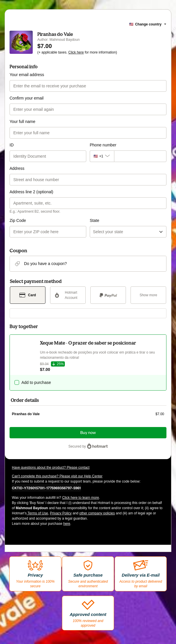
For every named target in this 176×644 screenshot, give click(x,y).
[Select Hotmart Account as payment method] (68, 295)
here (67, 524)
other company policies (97, 513)
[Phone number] (140, 156)
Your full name (22, 122)
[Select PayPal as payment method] (108, 295)
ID (12, 145)
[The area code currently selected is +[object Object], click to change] (102, 156)
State (95, 220)
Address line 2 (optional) (31, 192)
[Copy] (46, 488)
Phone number (103, 145)
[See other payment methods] (148, 295)
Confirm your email (26, 98)
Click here (76, 52)
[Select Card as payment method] (28, 295)
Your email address (27, 75)
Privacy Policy (61, 513)
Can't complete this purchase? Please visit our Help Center (57, 476)
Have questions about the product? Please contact (51, 468)
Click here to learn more (81, 498)
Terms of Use (37, 513)
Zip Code (18, 220)
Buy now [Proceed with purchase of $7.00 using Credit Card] (88, 433)
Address (17, 168)
